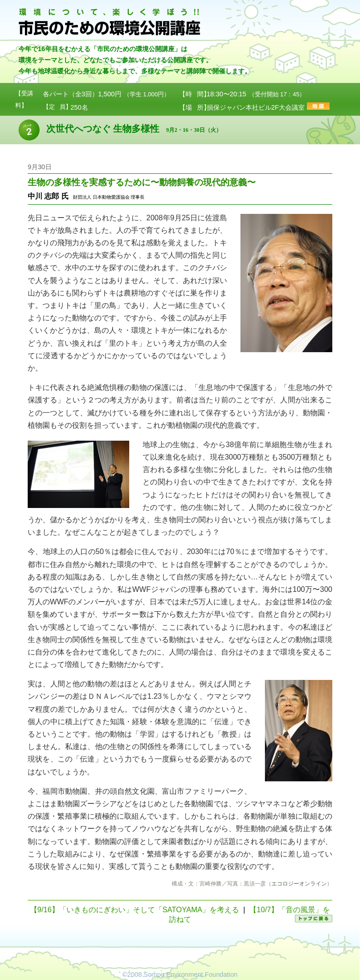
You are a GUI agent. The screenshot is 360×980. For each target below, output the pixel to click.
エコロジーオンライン (299, 884)
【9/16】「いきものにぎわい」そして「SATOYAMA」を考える (135, 910)
